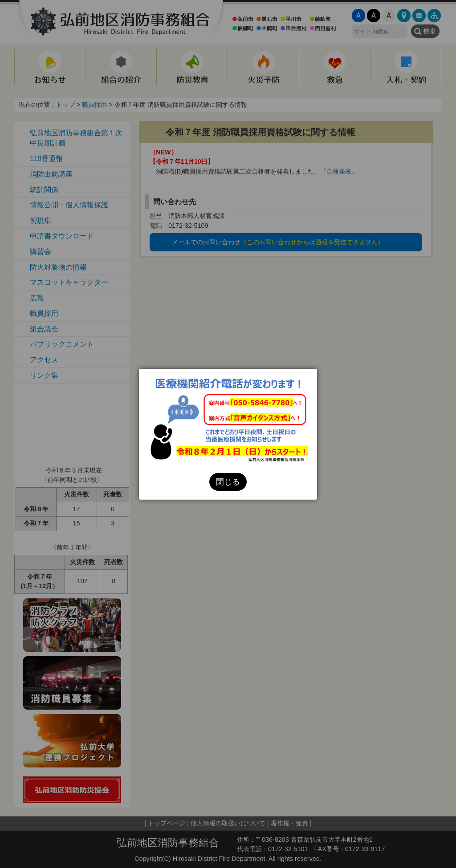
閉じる (228, 482)
